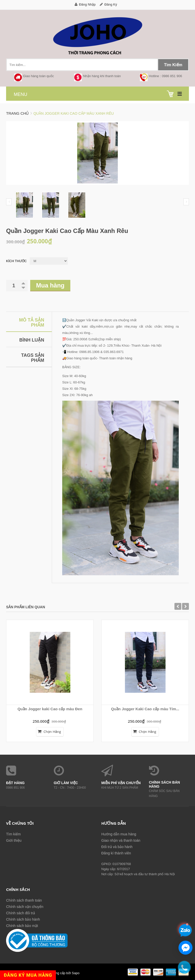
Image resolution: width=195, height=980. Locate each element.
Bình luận (32, 340)
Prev (9, 202)
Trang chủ (17, 113)
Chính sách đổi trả (21, 913)
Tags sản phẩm (33, 358)
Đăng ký (111, 4)
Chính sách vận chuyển (25, 907)
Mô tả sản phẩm (32, 323)
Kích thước (16, 261)
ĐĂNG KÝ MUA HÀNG (28, 975)
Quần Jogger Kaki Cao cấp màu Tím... (145, 709)
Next (186, 202)
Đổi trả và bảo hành (117, 847)
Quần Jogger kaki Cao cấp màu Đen (50, 709)
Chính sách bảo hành (23, 919)
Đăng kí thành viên (116, 853)
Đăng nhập (87, 4)
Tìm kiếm (13, 834)
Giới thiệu (14, 840)
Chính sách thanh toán (24, 900)
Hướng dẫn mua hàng (119, 834)
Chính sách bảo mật (22, 926)
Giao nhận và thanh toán (121, 840)
